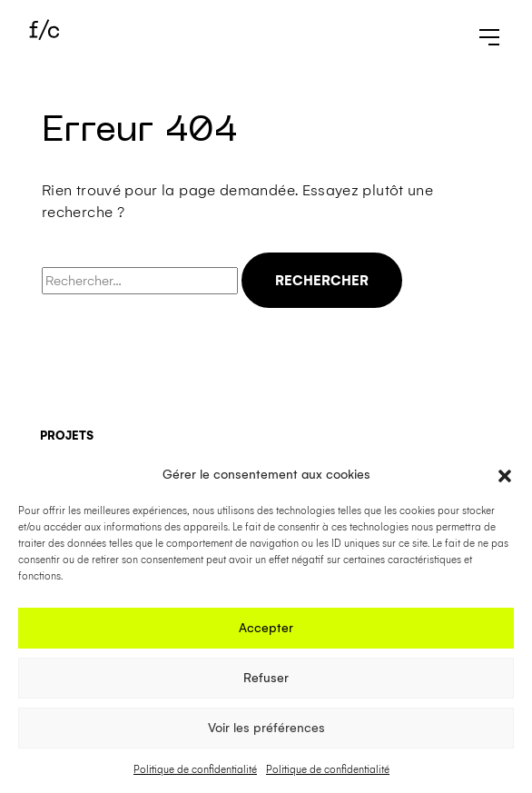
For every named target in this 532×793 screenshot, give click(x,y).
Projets (67, 436)
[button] (505, 475)
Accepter (266, 628)
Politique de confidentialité (195, 770)
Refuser (266, 678)
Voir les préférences (266, 728)
